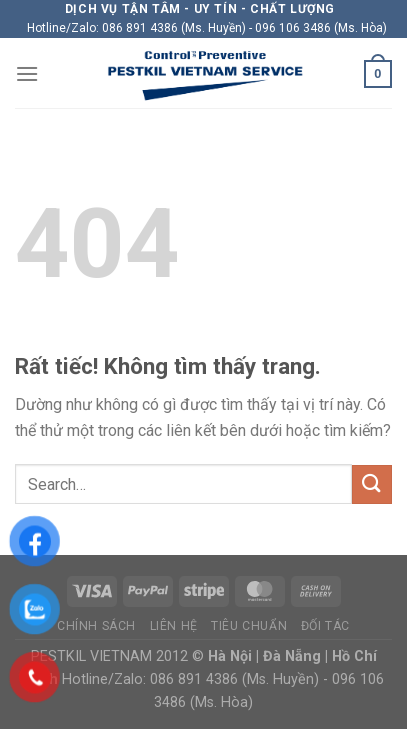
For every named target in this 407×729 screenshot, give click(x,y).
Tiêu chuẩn (249, 626)
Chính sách (96, 626)
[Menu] (27, 73)
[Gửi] (372, 484)
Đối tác (325, 626)
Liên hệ (174, 626)
